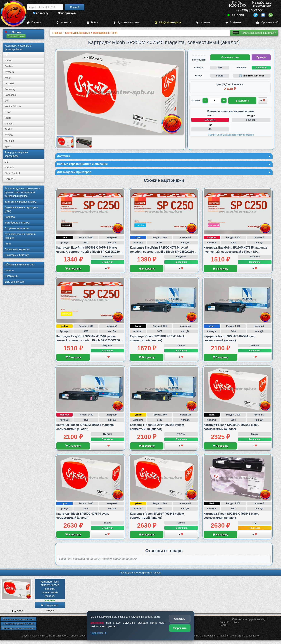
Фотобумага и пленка (17, 223)
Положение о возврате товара (18, 625)
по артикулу (67, 13)
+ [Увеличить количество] (225, 100)
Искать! (75, 7)
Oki (7, 101)
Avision (9, 135)
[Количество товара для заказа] (215, 100)
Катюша (9, 141)
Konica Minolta (13, 106)
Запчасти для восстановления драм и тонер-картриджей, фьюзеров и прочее (22, 192)
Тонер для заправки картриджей (16, 154)
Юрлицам (261, 57)
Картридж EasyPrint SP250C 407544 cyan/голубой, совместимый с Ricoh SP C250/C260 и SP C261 (163, 253)
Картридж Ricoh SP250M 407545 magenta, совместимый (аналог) (50, 590)
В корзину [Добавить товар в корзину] (238, 100)
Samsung (10, 89)
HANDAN (10, 179)
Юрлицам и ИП (267, 22)
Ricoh (8, 112)
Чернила (10, 217)
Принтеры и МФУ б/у (17, 255)
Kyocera (9, 72)
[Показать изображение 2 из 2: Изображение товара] (84, 142)
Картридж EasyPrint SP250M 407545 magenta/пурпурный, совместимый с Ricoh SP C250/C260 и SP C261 (235, 253)
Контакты (64, 22)
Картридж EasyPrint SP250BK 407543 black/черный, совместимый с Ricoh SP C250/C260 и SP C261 (89, 253)
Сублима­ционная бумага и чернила (20, 236)
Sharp (8, 118)
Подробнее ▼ (99, 633)
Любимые (233, 22)
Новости (9, 270)
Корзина (203, 22)
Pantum (9, 124)
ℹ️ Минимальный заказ (252, 76)
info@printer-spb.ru (168, 22)
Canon (8, 61)
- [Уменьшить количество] (205, 100)
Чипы (8, 244)
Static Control (12, 173)
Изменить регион (16, 36)
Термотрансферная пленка (21, 202)
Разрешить (180, 628)
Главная (34, 22)
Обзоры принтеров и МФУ (20, 265)
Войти (92, 22)
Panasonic (10, 95)
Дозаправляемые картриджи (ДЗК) (21, 209)
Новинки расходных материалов (18, 630)
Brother (9, 66)
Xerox (8, 78)
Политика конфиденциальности (18, 621)
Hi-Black (9, 167)
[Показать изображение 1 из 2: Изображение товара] (65, 142)
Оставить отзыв (230, 57)
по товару (41, 13)
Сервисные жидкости (17, 249)
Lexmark (9, 83)
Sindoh (9, 129)
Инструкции (11, 276)
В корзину (73, 270)
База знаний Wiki (15, 282)
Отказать (180, 619)
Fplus (8, 146)
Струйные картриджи (17, 228)
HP (6, 55)
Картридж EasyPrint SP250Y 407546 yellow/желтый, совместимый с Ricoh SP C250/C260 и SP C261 (89, 342)
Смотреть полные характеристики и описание (231, 134)
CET (7, 162)
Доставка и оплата (127, 22)
